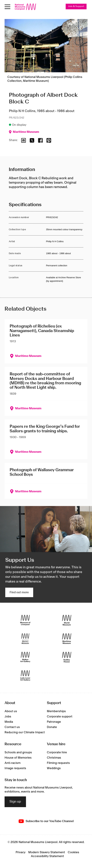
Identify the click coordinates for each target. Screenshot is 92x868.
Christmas (54, 758)
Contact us (12, 727)
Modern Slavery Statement (47, 852)
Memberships (56, 711)
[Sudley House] (67, 657)
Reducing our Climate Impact (25, 732)
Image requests (15, 768)
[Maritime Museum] (67, 639)
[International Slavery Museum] (25, 639)
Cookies (73, 852)
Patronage (54, 722)
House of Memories (18, 758)
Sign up (15, 802)
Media (9, 722)
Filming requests (58, 763)
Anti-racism (13, 763)
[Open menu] (7, 7)
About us (11, 711)
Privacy (21, 852)
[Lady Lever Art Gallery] (25, 675)
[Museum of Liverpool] (25, 620)
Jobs (8, 717)
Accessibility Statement (47, 856)
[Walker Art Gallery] (25, 657)
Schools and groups (18, 752)
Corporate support (60, 717)
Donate (52, 727)
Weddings (54, 768)
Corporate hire (57, 752)
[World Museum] (67, 620)
